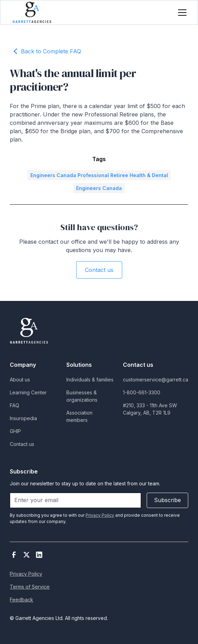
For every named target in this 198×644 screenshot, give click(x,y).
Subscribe (167, 500)
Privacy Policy (26, 574)
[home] (32, 12)
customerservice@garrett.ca (156, 380)
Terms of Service (30, 587)
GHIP (15, 431)
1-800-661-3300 (142, 392)
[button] (181, 13)
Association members (79, 416)
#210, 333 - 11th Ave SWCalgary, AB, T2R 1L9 (150, 409)
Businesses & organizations (82, 396)
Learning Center (28, 392)
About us (20, 380)
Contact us (99, 270)
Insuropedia (23, 418)
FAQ (14, 405)
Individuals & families (90, 380)
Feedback (21, 600)
